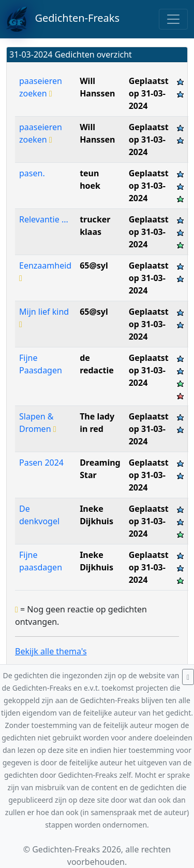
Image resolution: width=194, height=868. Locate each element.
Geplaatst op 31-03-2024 (149, 93)
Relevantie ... (44, 219)
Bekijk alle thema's (51, 651)
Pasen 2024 (41, 463)
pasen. (32, 173)
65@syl (94, 265)
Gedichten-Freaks (63, 19)
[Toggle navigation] (173, 19)
